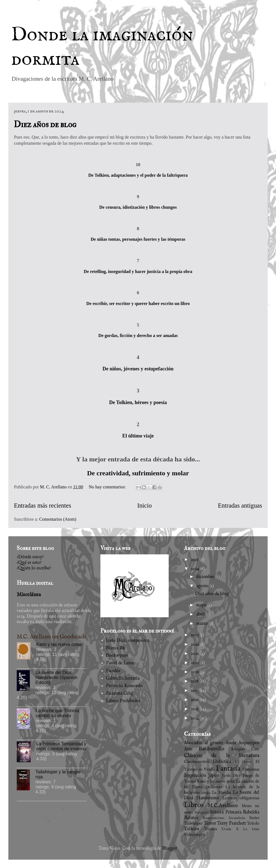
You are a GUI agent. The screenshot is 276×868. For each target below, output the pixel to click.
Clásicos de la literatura (222, 756)
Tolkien (192, 829)
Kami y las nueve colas (59, 644)
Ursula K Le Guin (240, 829)
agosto (203, 586)
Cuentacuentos (197, 762)
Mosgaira (202, 812)
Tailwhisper (193, 823)
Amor (231, 743)
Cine (255, 749)
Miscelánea (29, 595)
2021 (195, 654)
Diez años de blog (45, 125)
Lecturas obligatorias (241, 798)
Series (254, 818)
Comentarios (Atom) (58, 519)
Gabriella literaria (123, 678)
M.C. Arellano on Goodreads (51, 637)
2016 (195, 700)
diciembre (206, 577)
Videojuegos (194, 835)
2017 (195, 691)
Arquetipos (249, 743)
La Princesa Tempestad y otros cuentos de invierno (61, 746)
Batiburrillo (211, 749)
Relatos (191, 818)
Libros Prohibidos (123, 701)
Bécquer (238, 749)
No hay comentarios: (108, 487)
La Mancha (221, 793)
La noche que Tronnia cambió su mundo (57, 713)
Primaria (233, 812)
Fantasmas (251, 769)
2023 (195, 635)
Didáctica (222, 762)
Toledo (253, 823)
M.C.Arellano (223, 806)
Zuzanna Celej (119, 694)
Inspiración (195, 776)
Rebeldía (251, 812)
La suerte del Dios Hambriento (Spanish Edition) (56, 678)
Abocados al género (204, 743)
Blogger (170, 849)
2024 (196, 569)
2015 (195, 709)
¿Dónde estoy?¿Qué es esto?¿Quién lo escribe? (34, 563)
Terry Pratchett (232, 823)
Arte (188, 749)
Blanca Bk (115, 648)
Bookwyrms (117, 656)
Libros (194, 805)
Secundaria (237, 818)
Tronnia (210, 829)
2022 (196, 645)
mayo (202, 605)
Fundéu (113, 671)
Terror (210, 823)
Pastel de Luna (120, 663)
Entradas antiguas (240, 506)
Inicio (144, 506)
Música (217, 812)
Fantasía (228, 769)
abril (201, 614)
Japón (214, 776)
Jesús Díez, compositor (128, 641)
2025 (195, 560)
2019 (195, 672)
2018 (195, 681)
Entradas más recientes (43, 506)
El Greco (243, 762)
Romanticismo (214, 818)
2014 (196, 718)
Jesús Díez (231, 776)
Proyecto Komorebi (124, 686)
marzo (203, 624)
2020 (196, 663)
